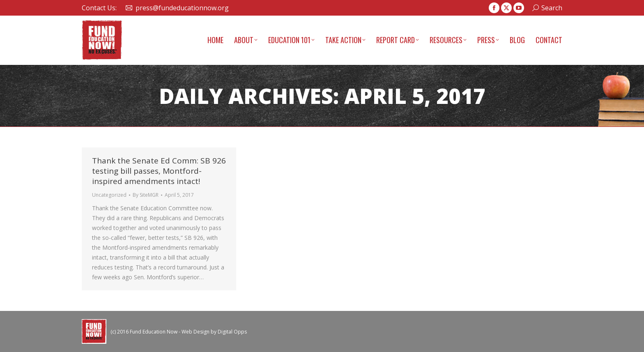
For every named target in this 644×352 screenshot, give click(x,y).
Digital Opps (232, 332)
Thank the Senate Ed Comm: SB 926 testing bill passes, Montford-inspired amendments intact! (159, 171)
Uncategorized (109, 195)
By (146, 195)
